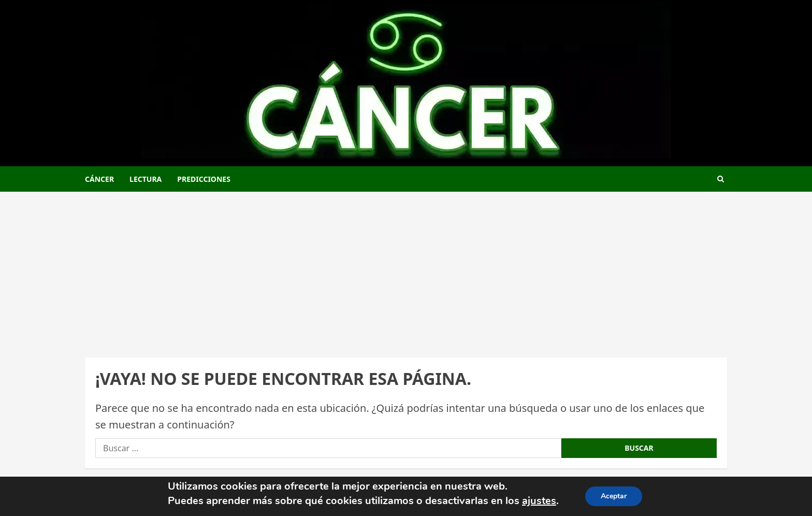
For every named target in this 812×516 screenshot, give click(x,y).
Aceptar (614, 496)
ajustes (539, 501)
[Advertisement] (406, 269)
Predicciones (204, 179)
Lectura (146, 179)
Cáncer (99, 179)
